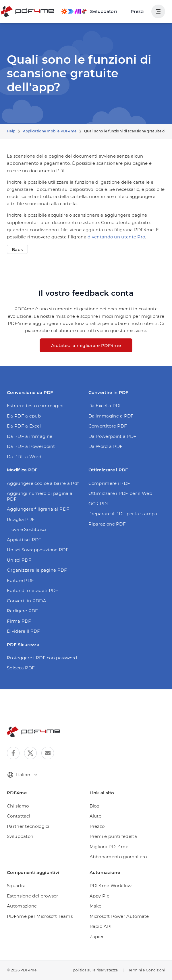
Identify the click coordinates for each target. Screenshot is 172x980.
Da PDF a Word (24, 457)
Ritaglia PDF (21, 519)
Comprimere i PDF (109, 483)
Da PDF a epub (24, 416)
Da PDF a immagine (30, 436)
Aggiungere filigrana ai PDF (38, 509)
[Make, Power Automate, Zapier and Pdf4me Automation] (89, 11)
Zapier (97, 937)
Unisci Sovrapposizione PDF (38, 550)
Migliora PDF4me (109, 847)
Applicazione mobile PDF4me (50, 131)
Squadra (16, 886)
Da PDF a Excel (24, 426)
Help (11, 131)
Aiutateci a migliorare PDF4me (86, 345)
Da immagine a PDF (111, 416)
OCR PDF (99, 504)
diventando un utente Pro (116, 237)
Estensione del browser (33, 896)
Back (17, 249)
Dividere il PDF (24, 631)
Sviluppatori (20, 836)
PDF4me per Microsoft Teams (40, 916)
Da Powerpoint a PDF (113, 436)
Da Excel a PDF (105, 406)
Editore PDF (20, 580)
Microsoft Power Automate (119, 916)
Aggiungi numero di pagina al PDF (40, 496)
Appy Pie (99, 896)
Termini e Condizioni (147, 970)
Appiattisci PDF (24, 540)
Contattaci (19, 816)
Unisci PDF (19, 560)
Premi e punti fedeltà (113, 836)
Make (96, 906)
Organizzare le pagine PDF (37, 570)
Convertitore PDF (108, 426)
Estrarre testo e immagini (35, 406)
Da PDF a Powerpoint (31, 446)
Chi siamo (18, 806)
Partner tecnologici (28, 826)
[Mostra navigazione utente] (158, 11)
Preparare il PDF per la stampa (123, 514)
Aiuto (96, 816)
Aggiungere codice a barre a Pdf (43, 483)
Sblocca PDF (21, 668)
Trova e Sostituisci (27, 529)
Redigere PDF (23, 611)
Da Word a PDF (106, 446)
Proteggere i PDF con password (42, 658)
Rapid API (101, 926)
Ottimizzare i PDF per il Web (120, 493)
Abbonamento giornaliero (118, 857)
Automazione (22, 906)
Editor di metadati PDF (33, 590)
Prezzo (97, 826)
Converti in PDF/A (27, 601)
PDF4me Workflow (111, 886)
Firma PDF (19, 621)
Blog (95, 806)
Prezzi (138, 11)
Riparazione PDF (107, 524)
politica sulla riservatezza (96, 970)
